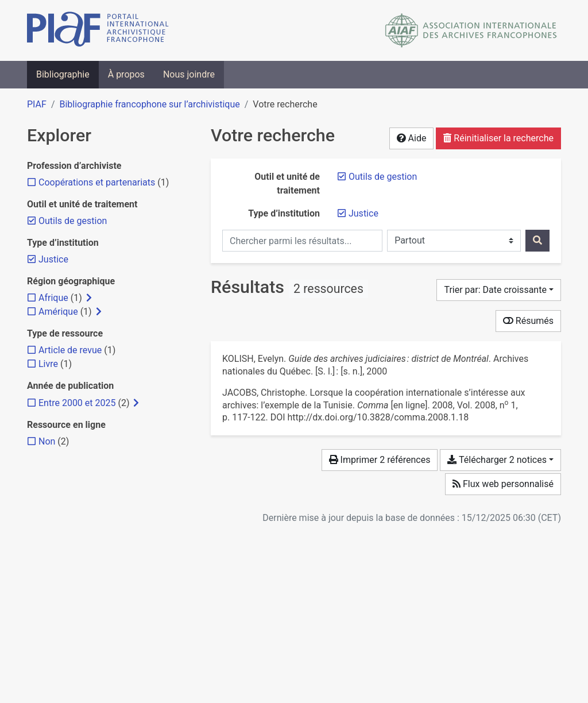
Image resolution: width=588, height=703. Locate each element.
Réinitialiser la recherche (498, 138)
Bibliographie (63, 74)
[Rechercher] (537, 241)
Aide (412, 138)
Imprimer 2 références (380, 460)
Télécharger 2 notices (497, 460)
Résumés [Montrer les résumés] (528, 321)
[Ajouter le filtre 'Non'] (47, 441)
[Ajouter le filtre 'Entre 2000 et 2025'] (77, 403)
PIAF (37, 104)
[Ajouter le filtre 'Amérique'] (58, 312)
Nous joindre (189, 74)
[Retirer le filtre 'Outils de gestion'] (383, 177)
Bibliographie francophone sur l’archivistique (149, 104)
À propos (126, 74)
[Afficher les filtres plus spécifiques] (89, 298)
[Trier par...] (499, 290)
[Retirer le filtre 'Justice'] (363, 213)
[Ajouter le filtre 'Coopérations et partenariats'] (97, 182)
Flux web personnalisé (503, 484)
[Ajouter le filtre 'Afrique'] (53, 298)
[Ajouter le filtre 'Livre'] (48, 364)
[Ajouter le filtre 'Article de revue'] (70, 350)
